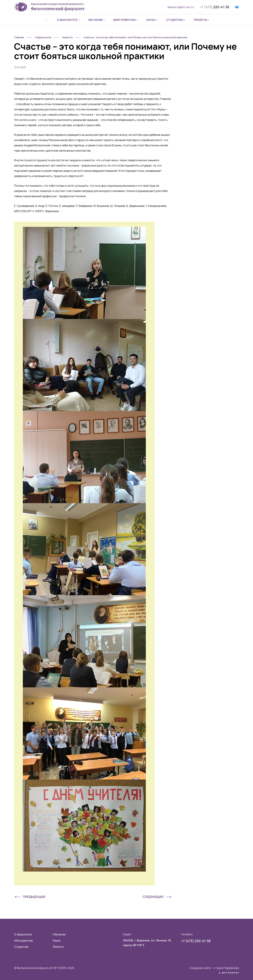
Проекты (200, 20)
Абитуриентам (124, 20)
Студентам (175, 20)
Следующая (153, 897)
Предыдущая (34, 897)
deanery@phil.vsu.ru (181, 7)
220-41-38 (214, 7)
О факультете (67, 20)
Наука (151, 20)
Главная (19, 37)
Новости (67, 37)
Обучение (95, 20)
